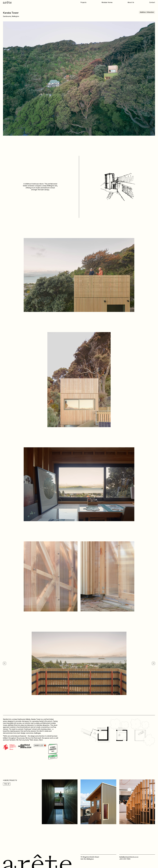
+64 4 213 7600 (125, 859)
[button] (7, 663)
